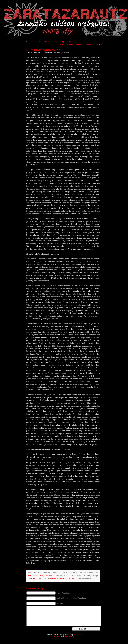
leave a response (57, 578)
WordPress (78, 635)
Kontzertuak (50, 576)
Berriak (31, 576)
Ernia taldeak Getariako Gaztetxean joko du (79, 45)
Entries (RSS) (55, 637)
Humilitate (39, 576)
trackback (71, 578)
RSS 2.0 (34, 578)
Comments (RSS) (71, 637)
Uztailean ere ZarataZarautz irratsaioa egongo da (50, 42)
